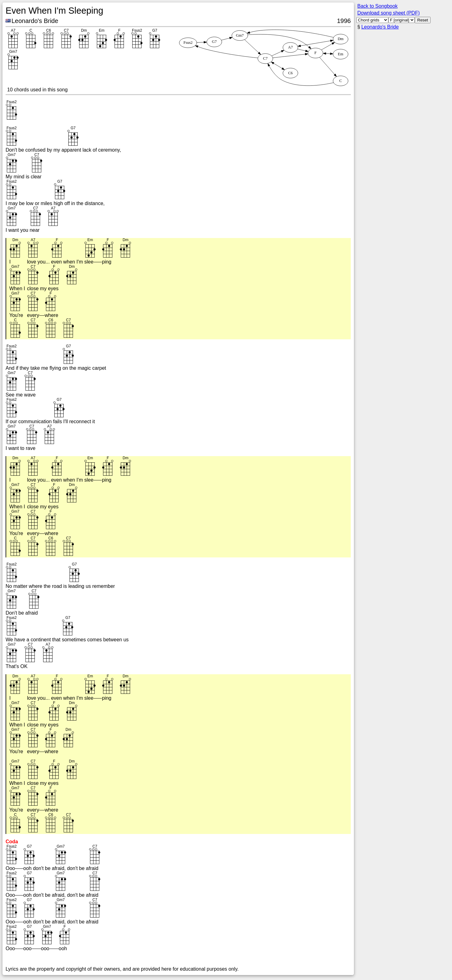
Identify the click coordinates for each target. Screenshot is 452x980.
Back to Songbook (377, 6)
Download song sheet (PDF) (389, 13)
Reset (423, 20)
